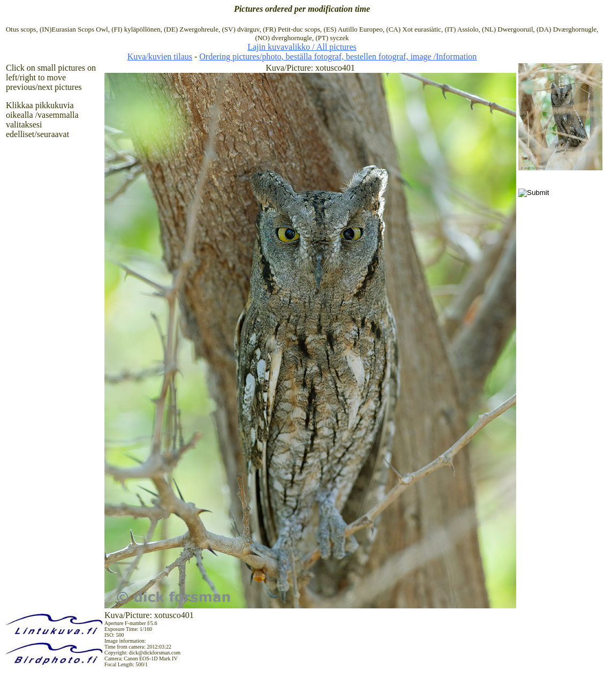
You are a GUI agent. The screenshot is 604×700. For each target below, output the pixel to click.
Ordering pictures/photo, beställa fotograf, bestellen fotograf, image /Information (338, 57)
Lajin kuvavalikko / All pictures (302, 47)
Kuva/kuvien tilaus (160, 57)
